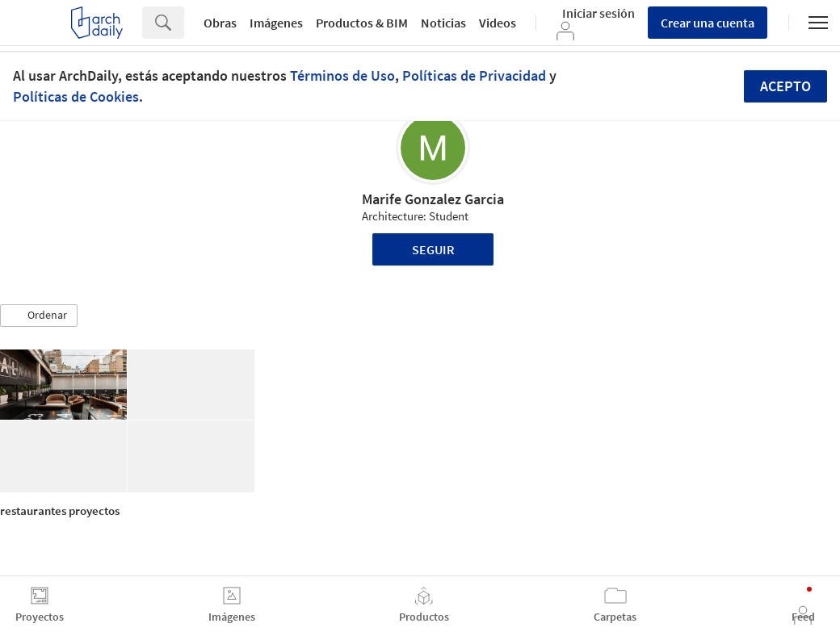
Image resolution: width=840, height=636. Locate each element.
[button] (39, 316)
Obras (220, 23)
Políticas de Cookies (76, 96)
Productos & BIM (362, 23)
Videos (498, 23)
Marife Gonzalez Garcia (433, 199)
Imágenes (276, 23)
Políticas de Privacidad (474, 75)
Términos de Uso (342, 75)
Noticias (443, 23)
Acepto (785, 86)
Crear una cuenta (708, 23)
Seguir (433, 249)
